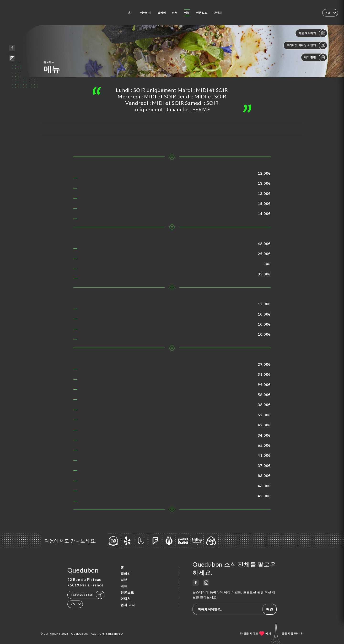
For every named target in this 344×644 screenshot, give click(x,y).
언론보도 (202, 13)
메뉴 (187, 13)
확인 (269, 609)
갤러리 (162, 13)
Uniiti (299, 633)
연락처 (218, 13)
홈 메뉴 (49, 62)
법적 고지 (128, 605)
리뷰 (175, 13)
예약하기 (146, 13)
